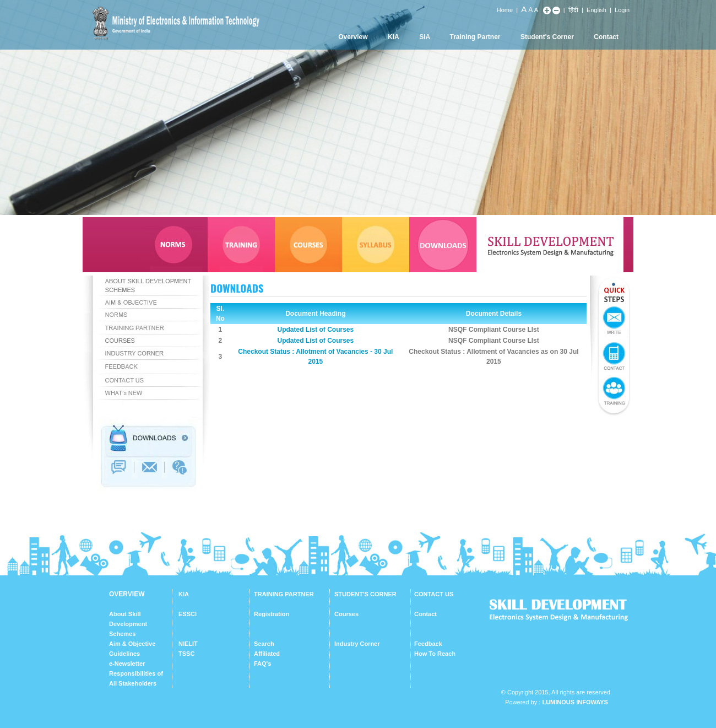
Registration (272, 614)
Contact (606, 37)
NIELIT (188, 644)
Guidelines (124, 654)
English (596, 10)
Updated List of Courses (315, 330)
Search (264, 644)
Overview (353, 37)
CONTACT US (434, 594)
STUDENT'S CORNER (365, 594)
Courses (346, 614)
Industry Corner (357, 644)
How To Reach (435, 654)
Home (505, 10)
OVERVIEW (127, 594)
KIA (394, 37)
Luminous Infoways (575, 702)
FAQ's (262, 664)
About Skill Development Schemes (128, 624)
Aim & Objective (132, 644)
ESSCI (188, 614)
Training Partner (475, 37)
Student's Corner (547, 37)
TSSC (186, 654)
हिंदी (573, 10)
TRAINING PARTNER (284, 594)
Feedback (428, 644)
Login (622, 10)
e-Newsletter (127, 664)
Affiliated (267, 654)
